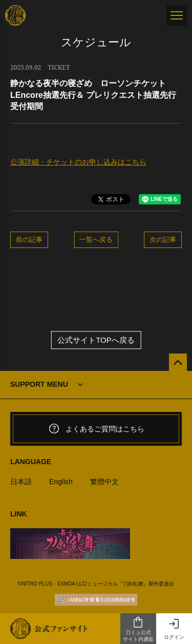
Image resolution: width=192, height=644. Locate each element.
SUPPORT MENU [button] (39, 384)
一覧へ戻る (96, 239)
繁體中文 (104, 482)
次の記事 (163, 239)
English (61, 482)
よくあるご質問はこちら (96, 429)
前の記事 (29, 239)
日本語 (21, 482)
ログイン (174, 629)
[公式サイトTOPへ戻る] (178, 362)
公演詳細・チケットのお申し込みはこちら (78, 162)
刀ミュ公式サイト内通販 (138, 629)
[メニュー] (177, 15)
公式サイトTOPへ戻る (96, 340)
